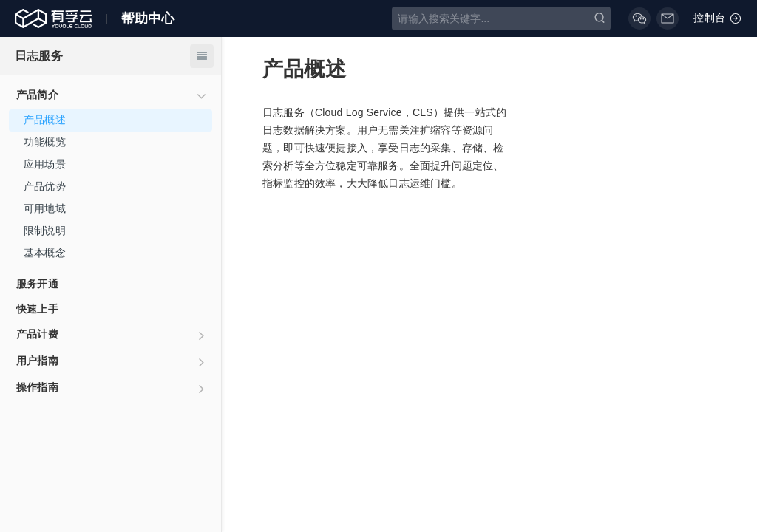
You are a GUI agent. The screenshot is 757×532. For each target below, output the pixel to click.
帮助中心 (148, 18)
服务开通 (37, 284)
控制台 (718, 18)
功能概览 (45, 142)
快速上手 (37, 309)
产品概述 (45, 120)
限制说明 (45, 231)
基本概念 (45, 253)
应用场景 (45, 164)
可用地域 (45, 208)
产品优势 (45, 186)
